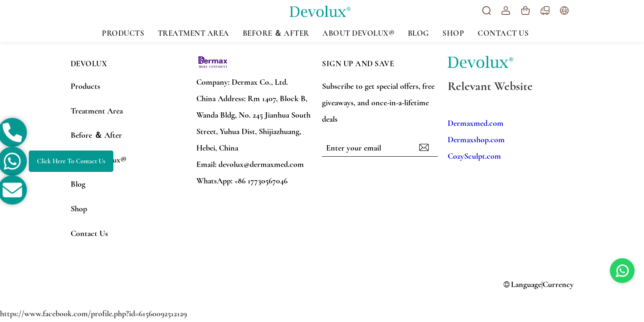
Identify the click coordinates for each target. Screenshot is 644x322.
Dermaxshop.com (476, 140)
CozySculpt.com (474, 156)
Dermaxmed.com (476, 123)
